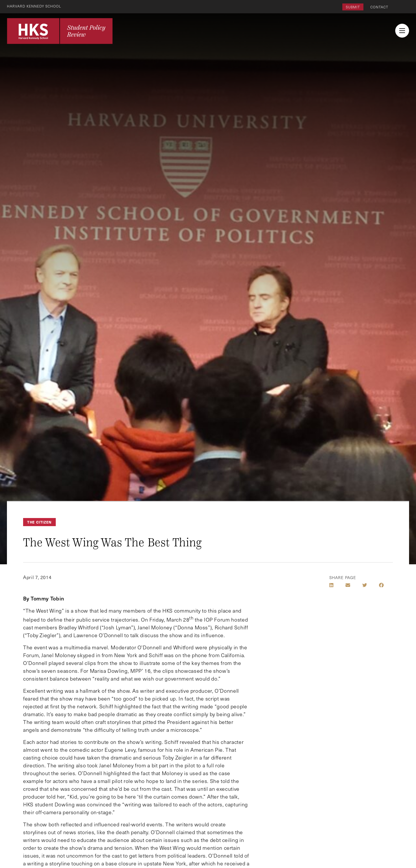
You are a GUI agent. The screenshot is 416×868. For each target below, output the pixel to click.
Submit (353, 7)
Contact (379, 7)
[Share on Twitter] (365, 585)
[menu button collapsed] (402, 31)
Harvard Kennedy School (34, 6)
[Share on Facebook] (381, 585)
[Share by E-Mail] (348, 585)
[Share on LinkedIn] (331, 585)
